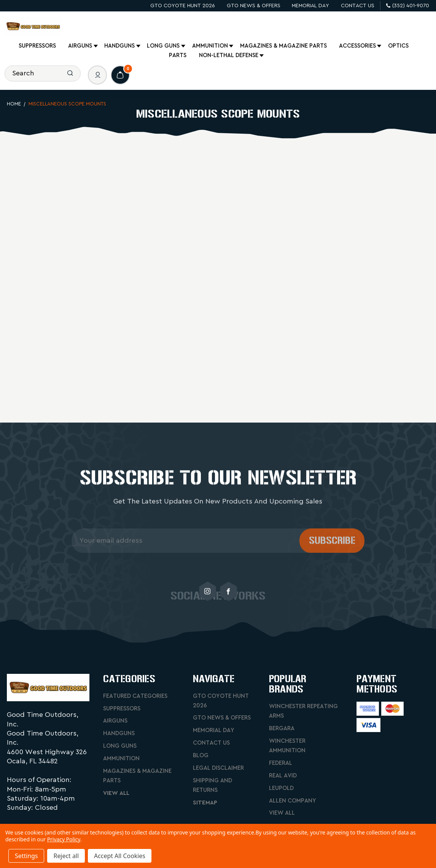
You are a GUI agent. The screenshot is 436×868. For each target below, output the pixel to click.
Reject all (66, 856)
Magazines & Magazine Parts (283, 46)
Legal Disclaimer (218, 768)
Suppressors (37, 46)
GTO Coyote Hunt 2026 (183, 6)
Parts (178, 55)
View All (116, 793)
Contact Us (358, 6)
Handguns (120, 46)
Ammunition (211, 46)
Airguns (81, 46)
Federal (281, 763)
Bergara (282, 728)
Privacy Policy (64, 839)
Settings (26, 856)
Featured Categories (135, 696)
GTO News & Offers (254, 6)
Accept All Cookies (120, 856)
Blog (201, 756)
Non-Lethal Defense (229, 56)
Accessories (358, 46)
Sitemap (205, 803)
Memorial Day (310, 6)
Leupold (281, 788)
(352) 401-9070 (408, 6)
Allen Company (293, 801)
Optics (398, 46)
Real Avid (283, 776)
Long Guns (164, 46)
